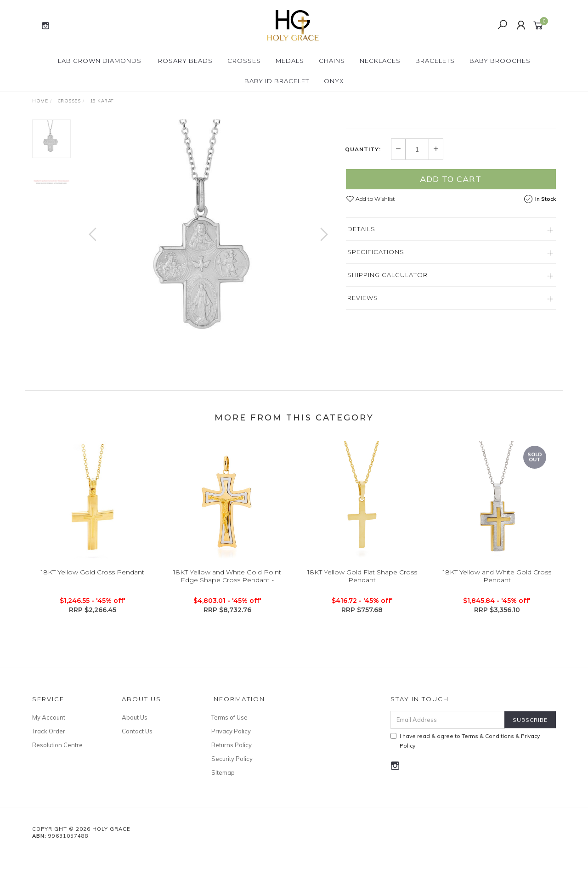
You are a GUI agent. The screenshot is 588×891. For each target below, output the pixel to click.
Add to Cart (451, 264)
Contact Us (137, 768)
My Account (49, 755)
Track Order (49, 768)
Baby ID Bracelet (277, 81)
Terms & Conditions (488, 773)
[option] (208, 243)
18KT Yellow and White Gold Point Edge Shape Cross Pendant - (227, 621)
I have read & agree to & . (465, 778)
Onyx (334, 81)
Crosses (244, 61)
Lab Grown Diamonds (100, 61)
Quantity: (363, 235)
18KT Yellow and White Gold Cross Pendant (497, 621)
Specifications (376, 337)
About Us (135, 755)
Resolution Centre (57, 782)
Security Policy (232, 796)
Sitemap (223, 810)
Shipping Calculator (387, 360)
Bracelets (435, 61)
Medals (290, 61)
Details (361, 314)
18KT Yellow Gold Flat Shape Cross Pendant (362, 621)
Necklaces (380, 61)
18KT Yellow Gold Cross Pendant (93, 617)
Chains (332, 61)
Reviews (363, 383)
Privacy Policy (231, 768)
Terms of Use (229, 755)
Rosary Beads (185, 61)
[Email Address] (448, 757)
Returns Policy (232, 782)
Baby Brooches (500, 61)
